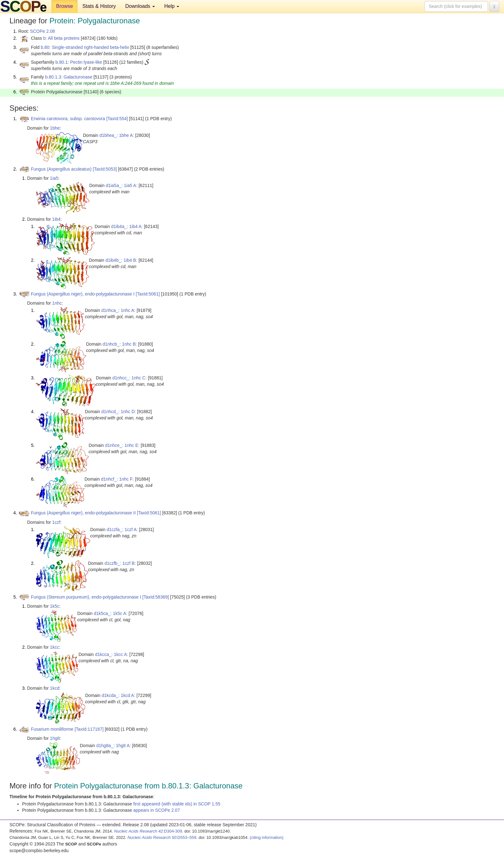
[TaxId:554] (117, 119)
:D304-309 (148, 831)
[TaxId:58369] (155, 597)
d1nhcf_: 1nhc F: (117, 479)
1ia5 (54, 178)
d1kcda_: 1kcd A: (118, 695)
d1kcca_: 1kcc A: (111, 654)
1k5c (55, 606)
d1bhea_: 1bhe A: (117, 135)
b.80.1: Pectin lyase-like (79, 62)
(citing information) (267, 837)
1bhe (55, 128)
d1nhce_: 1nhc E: (122, 445)
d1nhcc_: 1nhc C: (129, 378)
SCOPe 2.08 (42, 31)
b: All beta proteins (61, 38)
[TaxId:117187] (89, 729)
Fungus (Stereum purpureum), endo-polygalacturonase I (86, 597)
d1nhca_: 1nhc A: (118, 310)
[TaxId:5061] (148, 294)
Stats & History (99, 6)
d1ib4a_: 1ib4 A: (127, 226)
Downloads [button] (140, 6)
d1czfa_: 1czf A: (122, 529)
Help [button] (172, 6)
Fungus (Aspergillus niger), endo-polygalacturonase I (83, 294)
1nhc (57, 303)
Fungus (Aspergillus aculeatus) (61, 169)
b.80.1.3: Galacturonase (69, 77)
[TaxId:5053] (105, 169)
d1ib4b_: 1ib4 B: (121, 260)
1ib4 (56, 219)
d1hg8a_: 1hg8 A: (114, 746)
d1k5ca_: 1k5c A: (111, 613)
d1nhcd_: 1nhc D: (119, 412)
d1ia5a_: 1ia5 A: (121, 185)
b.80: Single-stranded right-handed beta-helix (85, 47)
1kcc (54, 647)
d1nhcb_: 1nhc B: (120, 344)
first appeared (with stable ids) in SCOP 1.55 (177, 804)
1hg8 (55, 738)
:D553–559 (162, 837)
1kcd (55, 688)
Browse (64, 6)
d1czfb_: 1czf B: (120, 563)
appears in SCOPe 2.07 (157, 810)
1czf (56, 522)
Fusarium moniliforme (52, 729)
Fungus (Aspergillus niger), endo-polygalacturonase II (83, 513)
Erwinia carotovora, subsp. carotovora (68, 119)
